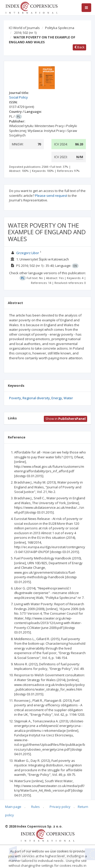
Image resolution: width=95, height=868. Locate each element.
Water (68, 398)
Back (79, 47)
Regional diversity (36, 398)
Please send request (51, 196)
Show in (65, 419)
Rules (35, 807)
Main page (13, 807)
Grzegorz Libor (28, 253)
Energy (57, 398)
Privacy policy (60, 807)
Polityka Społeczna (60, 28)
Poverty (15, 398)
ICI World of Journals (24, 28)
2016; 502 (25, 33)
